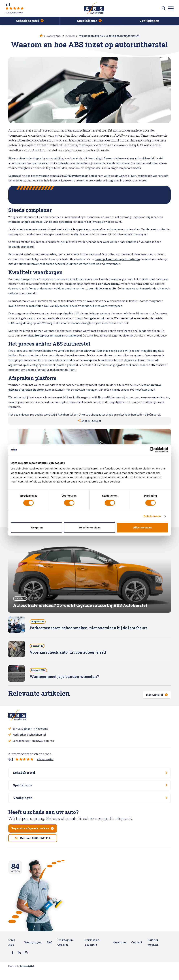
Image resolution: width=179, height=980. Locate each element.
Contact (137, 952)
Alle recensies (45, 760)
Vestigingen (33, 952)
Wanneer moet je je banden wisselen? (64, 678)
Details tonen (152, 516)
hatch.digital (27, 976)
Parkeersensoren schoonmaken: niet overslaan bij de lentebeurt (88, 630)
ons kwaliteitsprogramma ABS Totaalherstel (53, 335)
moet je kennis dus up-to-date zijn (118, 259)
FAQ (49, 952)
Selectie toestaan (90, 527)
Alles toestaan (142, 527)
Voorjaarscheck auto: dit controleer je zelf (68, 654)
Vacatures (119, 952)
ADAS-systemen (74, 176)
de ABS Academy (109, 284)
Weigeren (37, 527)
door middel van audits (102, 288)
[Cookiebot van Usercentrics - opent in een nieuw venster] (152, 450)
